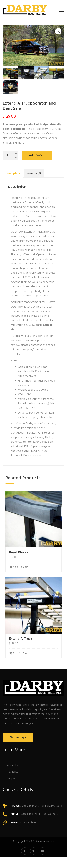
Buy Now (13, 772)
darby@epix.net (28, 823)
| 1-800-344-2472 (48, 814)
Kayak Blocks (18, 552)
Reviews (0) (34, 173)
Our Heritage (18, 738)
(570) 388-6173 (28, 814)
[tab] (13, 173)
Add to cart (37, 155)
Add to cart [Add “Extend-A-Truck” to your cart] (21, 654)
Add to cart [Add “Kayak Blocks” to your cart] (21, 567)
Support (12, 778)
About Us (13, 766)
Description (13, 173)
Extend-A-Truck (21, 639)
